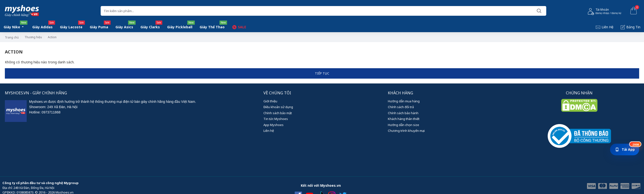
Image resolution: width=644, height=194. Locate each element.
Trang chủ (12, 37)
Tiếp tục (322, 73)
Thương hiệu (33, 37)
